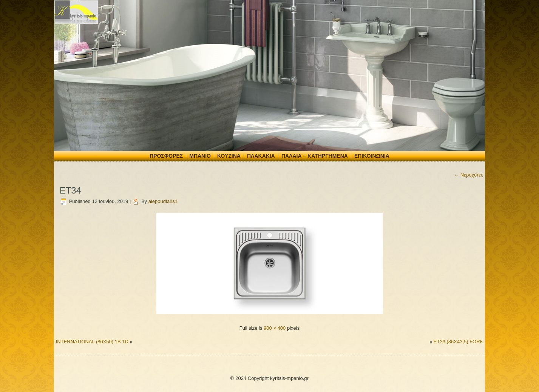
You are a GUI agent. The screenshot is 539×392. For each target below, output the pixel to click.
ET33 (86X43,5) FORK (459, 342)
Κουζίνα (229, 156)
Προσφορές (166, 156)
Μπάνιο (200, 156)
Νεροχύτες (469, 175)
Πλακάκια (261, 156)
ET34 (70, 190)
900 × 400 (275, 328)
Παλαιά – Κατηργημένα (315, 156)
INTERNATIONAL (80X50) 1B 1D (92, 342)
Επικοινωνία (372, 156)
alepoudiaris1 (163, 201)
